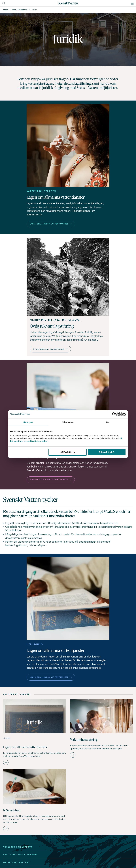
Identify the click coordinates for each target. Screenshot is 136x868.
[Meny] (132, 4)
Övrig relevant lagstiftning (50, 349)
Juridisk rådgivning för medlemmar (51, 480)
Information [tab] (68, 422)
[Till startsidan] (68, 4)
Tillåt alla (107, 452)
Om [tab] (108, 422)
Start (5, 10)
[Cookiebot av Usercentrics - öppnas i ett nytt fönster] (114, 414)
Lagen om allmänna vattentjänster (51, 224)
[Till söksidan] (4, 4)
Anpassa (68, 452)
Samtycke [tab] (28, 422)
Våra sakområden (20, 10)
